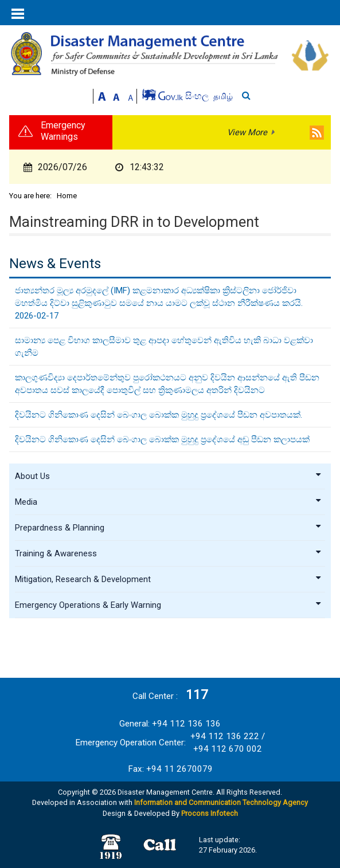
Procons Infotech (210, 813)
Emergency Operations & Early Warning (169, 605)
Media (169, 502)
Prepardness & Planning (169, 528)
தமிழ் (223, 96)
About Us (169, 476)
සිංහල (198, 96)
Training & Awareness (169, 553)
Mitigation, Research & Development (169, 579)
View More (247, 132)
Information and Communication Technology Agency (221, 802)
